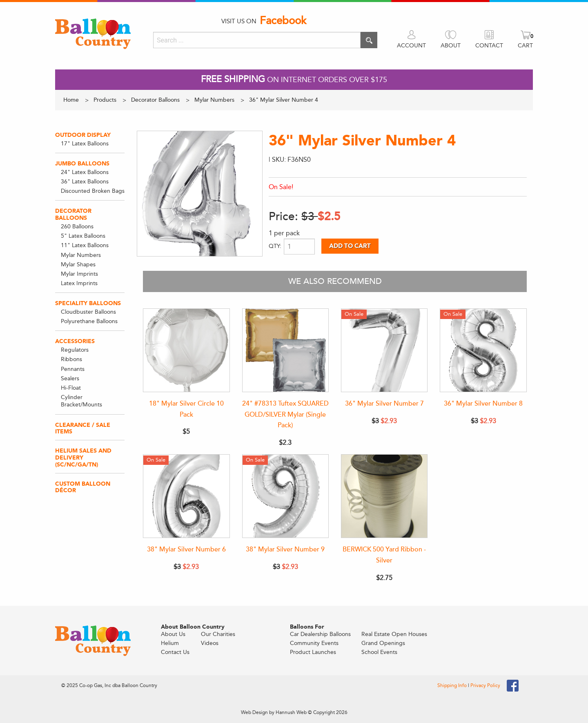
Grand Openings (383, 643)
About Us (173, 634)
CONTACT (489, 46)
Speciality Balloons (88, 303)
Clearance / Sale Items (83, 428)
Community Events (314, 643)
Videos (210, 643)
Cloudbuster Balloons (88, 312)
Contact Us (175, 652)
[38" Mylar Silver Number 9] (285, 496)
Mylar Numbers (81, 255)
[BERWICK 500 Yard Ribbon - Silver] (384, 496)
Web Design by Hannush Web (274, 712)
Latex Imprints (79, 283)
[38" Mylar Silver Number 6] (186, 496)
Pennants (73, 369)
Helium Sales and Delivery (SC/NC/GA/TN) (83, 458)
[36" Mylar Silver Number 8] (483, 350)
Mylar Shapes (78, 264)
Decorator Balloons (73, 214)
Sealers (70, 378)
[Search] (257, 40)
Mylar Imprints (79, 274)
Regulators (75, 350)
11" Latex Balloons (85, 245)
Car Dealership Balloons (320, 634)
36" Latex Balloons (85, 182)
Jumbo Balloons (82, 164)
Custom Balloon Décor (83, 487)
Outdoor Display (83, 135)
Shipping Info (453, 685)
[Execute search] (369, 40)
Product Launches (313, 652)
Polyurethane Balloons (89, 321)
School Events (379, 652)
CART (525, 46)
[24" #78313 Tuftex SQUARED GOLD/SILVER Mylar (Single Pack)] (285, 350)
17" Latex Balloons (85, 144)
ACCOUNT (411, 46)
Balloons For (307, 627)
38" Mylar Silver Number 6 (186, 549)
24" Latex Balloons (85, 172)
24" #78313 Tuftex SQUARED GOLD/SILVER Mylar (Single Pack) (285, 414)
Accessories (75, 341)
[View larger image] (200, 194)
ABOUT (451, 46)
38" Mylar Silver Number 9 (285, 549)
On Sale (354, 314)
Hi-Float (71, 388)
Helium (170, 643)
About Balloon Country (193, 627)
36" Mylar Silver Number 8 (483, 404)
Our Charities (218, 634)
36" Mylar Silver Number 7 (384, 404)
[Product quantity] (299, 247)
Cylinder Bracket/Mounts (81, 401)
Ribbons (71, 359)
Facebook (283, 21)
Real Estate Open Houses (394, 634)
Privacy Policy (485, 685)
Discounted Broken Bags (93, 191)
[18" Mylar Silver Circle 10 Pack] (186, 350)
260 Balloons (77, 226)
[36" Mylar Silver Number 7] (384, 350)
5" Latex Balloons (83, 236)
